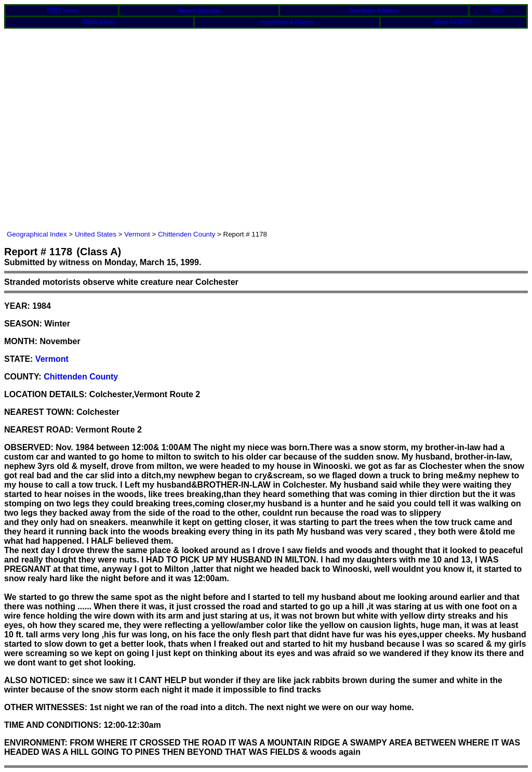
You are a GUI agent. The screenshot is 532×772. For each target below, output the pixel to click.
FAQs (498, 11)
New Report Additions (374, 11)
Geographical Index (37, 234)
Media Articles (99, 22)
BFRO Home (62, 11)
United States (96, 234)
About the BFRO (453, 22)
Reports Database (199, 11)
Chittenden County (187, 234)
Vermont (137, 234)
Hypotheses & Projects (287, 22)
